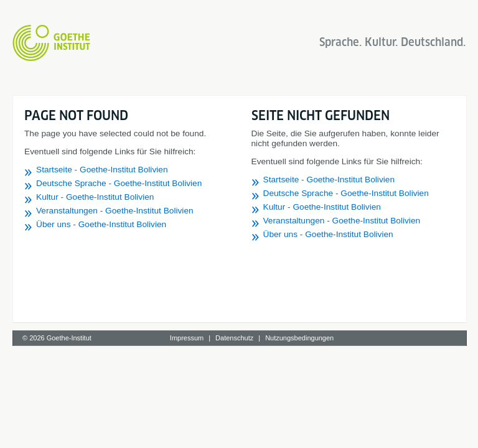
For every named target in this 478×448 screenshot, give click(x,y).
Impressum (187, 338)
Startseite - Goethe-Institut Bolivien (102, 170)
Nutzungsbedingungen (299, 338)
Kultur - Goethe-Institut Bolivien (95, 197)
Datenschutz (234, 338)
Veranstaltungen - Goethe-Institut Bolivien (115, 211)
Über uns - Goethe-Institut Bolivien (101, 224)
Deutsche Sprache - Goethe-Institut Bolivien (119, 183)
